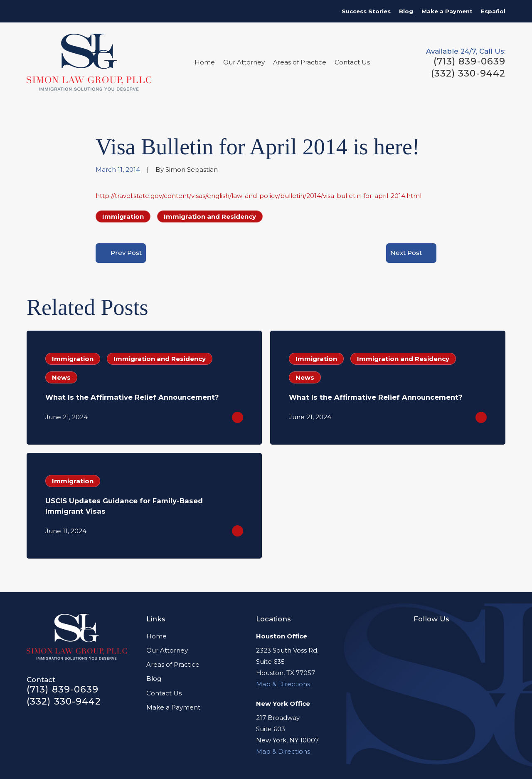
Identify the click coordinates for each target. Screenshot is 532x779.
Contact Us (164, 693)
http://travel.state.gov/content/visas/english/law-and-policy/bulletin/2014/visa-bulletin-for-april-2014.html (259, 196)
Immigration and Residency (210, 216)
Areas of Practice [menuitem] (300, 62)
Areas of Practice (173, 664)
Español (493, 11)
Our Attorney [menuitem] (244, 62)
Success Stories (366, 11)
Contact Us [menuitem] (352, 62)
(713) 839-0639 (469, 62)
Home (156, 636)
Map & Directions (283, 684)
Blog (406, 11)
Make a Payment (447, 11)
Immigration (123, 216)
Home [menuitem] (205, 62)
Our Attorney (167, 650)
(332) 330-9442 (468, 74)
